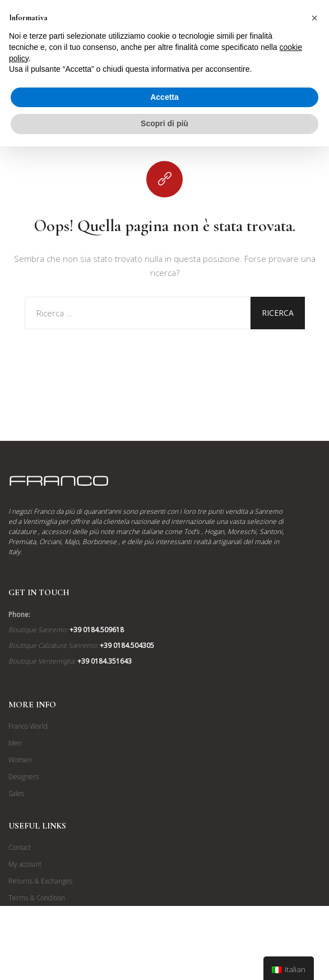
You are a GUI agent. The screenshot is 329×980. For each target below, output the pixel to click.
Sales (16, 793)
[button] (314, 18)
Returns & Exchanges (40, 881)
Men (15, 743)
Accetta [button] (164, 97)
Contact (20, 847)
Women (20, 760)
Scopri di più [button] (164, 123)
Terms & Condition (37, 898)
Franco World (28, 726)
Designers (24, 777)
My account (25, 864)
